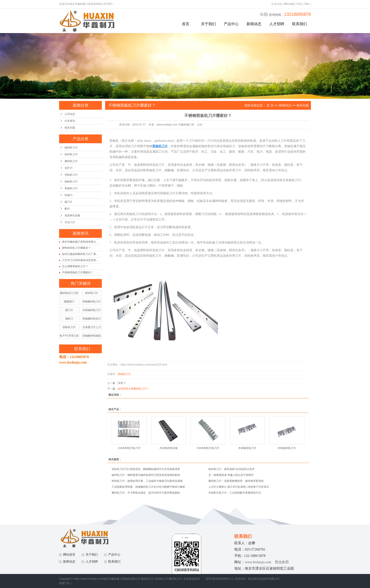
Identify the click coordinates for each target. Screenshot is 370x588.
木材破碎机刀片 (92, 310)
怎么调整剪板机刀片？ (75, 266)
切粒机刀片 (71, 175)
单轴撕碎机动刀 (92, 319)
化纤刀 (69, 168)
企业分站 (277, 4)
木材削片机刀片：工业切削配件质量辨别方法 (235, 493)
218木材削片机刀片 (208, 448)
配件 (67, 209)
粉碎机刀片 (71, 154)
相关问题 (70, 128)
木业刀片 (70, 222)
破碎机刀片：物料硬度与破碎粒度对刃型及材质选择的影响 (146, 475)
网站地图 (289, 4)
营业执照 (282, 562)
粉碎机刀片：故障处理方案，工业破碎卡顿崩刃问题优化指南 (147, 481)
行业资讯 (70, 121)
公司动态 (70, 114)
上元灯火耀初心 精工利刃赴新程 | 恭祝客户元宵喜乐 (239, 487)
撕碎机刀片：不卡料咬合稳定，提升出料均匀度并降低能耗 (146, 493)
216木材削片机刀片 (129, 448)
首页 (186, 24)
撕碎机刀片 (71, 161)
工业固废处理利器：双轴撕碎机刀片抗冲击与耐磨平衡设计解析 (148, 487)
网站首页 (69, 555)
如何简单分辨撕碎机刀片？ (134, 389)
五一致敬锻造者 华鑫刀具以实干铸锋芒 (231, 475)
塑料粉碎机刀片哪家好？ (76, 248)
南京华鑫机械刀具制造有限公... (80, 242)
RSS (299, 4)
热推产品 (64, 583)
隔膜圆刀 (69, 302)
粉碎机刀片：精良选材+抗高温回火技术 (232, 469)
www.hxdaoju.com (258, 562)
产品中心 (231, 24)
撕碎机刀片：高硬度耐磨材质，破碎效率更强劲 (236, 481)
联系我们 (300, 24)
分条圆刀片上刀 (92, 327)
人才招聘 (277, 24)
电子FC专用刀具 (69, 336)
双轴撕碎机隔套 (92, 336)
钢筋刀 (69, 319)
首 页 (270, 105)
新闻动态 (254, 24)
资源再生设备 (72, 215)
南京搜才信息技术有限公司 (264, 579)
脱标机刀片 (71, 182)
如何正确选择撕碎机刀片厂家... (80, 254)
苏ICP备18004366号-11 (220, 579)
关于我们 (208, 24)
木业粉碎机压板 (169, 448)
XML (307, 4)
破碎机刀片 (71, 148)
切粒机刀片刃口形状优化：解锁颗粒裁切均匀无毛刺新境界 (146, 469)
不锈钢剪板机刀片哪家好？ (78, 272)
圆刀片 (69, 202)
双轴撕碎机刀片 (92, 302)
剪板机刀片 (71, 188)
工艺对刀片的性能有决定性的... (80, 260)
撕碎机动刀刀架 (69, 293)
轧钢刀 (69, 195)
